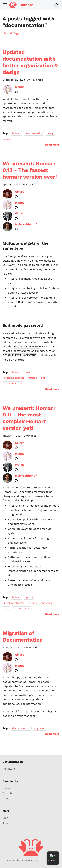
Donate (7, 799)
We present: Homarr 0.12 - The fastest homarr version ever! (30, 170)
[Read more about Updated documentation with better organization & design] (52, 145)
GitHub (7, 793)
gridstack (46, 603)
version (33, 378)
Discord (8, 788)
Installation (10, 769)
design (51, 133)
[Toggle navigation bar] (5, 5)
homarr (17, 133)
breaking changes (14, 378)
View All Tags (11, 33)
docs (7, 139)
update (29, 372)
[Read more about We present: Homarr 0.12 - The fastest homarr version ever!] (52, 389)
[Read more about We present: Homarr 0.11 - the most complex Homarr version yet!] (52, 614)
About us (9, 823)
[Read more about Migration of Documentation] (52, 734)
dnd (43, 378)
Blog (5, 818)
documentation (34, 133)
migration (40, 728)
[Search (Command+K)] (56, 5)
